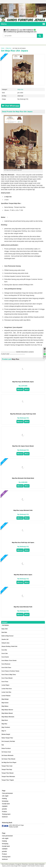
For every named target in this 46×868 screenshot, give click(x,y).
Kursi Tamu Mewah (7, 678)
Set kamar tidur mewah (8, 759)
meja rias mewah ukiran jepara (23, 575)
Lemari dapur (5, 685)
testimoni (5, 817)
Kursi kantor (5, 657)
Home (3, 48)
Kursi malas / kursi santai (9, 660)
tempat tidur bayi (7, 770)
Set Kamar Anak (6, 752)
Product (4, 812)
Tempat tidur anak (7, 766)
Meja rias (8, 48)
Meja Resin (5, 720)
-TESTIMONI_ (5, 625)
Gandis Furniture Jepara (37, 866)
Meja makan (5, 706)
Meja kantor (5, 703)
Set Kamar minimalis (7, 755)
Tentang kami (6, 814)
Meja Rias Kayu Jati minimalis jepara (23, 382)
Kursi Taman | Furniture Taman (10, 671)
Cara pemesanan (7, 793)
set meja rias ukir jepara (14, 51)
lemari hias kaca (7, 689)
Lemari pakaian (6, 696)
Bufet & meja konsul (7, 636)
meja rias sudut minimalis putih (23, 607)
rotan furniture (6, 748)
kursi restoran (6, 664)
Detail (20, 389)
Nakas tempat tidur (7, 738)
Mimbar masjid (6, 734)
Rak (3, 745)
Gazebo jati (5, 639)
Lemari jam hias (6, 692)
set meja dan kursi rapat (9, 762)
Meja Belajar (5, 699)
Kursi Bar (4, 650)
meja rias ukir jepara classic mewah (23, 446)
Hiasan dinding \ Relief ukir (9, 646)
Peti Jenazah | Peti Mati (8, 741)
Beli (27, 389)
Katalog (4, 798)
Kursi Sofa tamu (6, 668)
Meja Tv (4, 731)
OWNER (5, 806)
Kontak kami (6, 804)
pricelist (4, 809)
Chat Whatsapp (10, 106)
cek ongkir (5, 796)
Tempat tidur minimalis (8, 777)
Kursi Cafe (5, 653)
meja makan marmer (7, 710)
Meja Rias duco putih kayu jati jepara (23, 543)
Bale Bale (4, 632)
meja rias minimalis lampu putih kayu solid (23, 414)
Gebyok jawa (5, 643)
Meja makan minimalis (8, 717)
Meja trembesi (6, 727)
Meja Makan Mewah (7, 713)
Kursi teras (5, 682)
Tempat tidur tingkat (8, 780)
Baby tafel (5, 629)
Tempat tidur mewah (8, 773)
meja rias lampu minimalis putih (23, 510)
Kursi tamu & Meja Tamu (9, 675)
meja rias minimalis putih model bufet (23, 478)
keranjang (5, 801)
